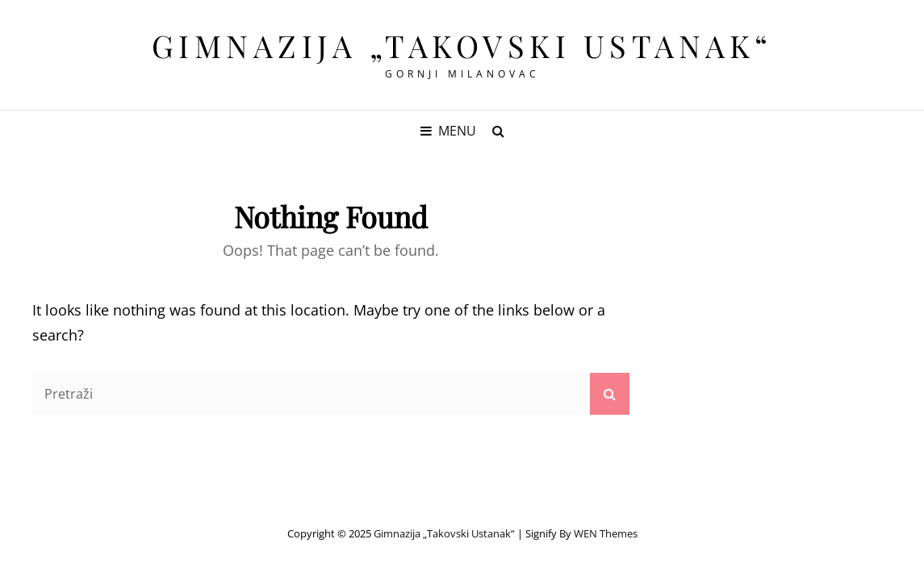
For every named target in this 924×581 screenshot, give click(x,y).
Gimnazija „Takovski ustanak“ (462, 46)
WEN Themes (606, 533)
